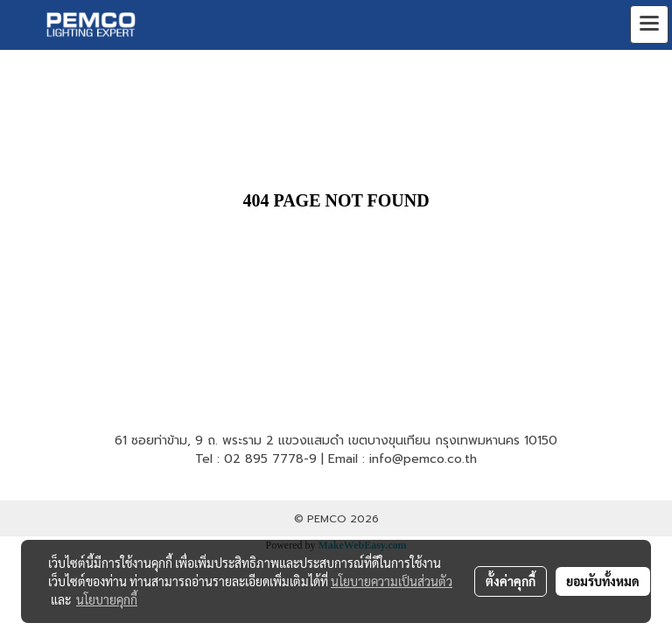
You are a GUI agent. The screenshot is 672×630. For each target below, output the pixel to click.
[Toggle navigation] (649, 24)
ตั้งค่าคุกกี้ (511, 581)
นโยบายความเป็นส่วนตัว (392, 581)
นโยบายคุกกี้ (107, 599)
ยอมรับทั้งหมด (603, 581)
